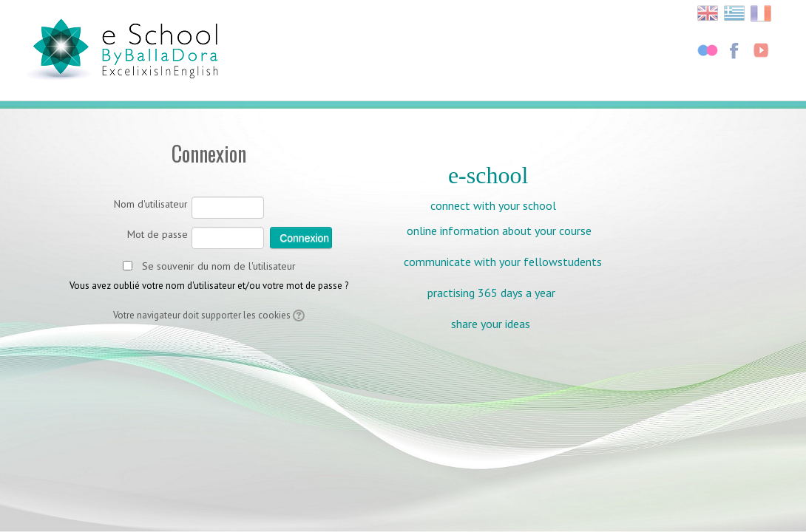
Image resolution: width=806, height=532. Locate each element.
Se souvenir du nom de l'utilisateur (219, 266)
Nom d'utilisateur (151, 204)
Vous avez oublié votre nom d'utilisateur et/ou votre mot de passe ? (209, 286)
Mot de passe (158, 234)
